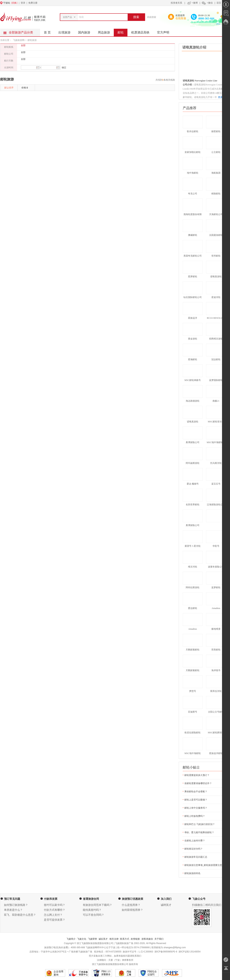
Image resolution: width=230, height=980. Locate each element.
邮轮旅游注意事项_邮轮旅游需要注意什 (204, 865)
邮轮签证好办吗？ (194, 849)
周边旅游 (106, 31)
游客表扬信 (147, 939)
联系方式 (125, 939)
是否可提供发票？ (55, 920)
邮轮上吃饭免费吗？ (195, 816)
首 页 (47, 32)
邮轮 (123, 31)
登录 (23, 3)
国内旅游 (86, 31)
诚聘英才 (166, 905)
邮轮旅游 (32, 40)
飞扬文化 (82, 939)
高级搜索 (152, 17)
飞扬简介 (71, 939)
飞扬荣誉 (92, 939)
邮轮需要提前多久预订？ (197, 775)
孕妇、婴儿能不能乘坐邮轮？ (199, 832)
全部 (23, 45)
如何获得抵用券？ (132, 910)
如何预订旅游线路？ (16, 905)
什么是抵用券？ (131, 905)
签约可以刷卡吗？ (55, 905)
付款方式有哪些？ (55, 910)
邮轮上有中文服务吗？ (196, 808)
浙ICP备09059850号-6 (166, 952)
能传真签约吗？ (92, 910)
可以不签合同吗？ (93, 915)
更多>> (222, 97)
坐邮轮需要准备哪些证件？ (198, 783)
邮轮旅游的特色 (192, 873)
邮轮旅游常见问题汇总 (196, 857)
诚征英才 (103, 939)
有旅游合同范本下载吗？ (97, 905)
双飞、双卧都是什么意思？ (20, 915)
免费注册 (33, 3)
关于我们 (159, 939)
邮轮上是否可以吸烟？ (196, 800)
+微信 (207, 3)
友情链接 (135, 939)
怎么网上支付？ (53, 915)
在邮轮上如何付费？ (195, 841)
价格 (24, 88)
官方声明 (165, 31)
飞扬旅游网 (19, 40)
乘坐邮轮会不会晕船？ (196, 792)
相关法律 (114, 939)
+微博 (192, 3)
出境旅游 (66, 31)
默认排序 (9, 88)
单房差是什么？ (13, 910)
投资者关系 (176, 3)
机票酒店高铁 (142, 31)
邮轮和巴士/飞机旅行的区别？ (200, 824)
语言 (219, 3)
